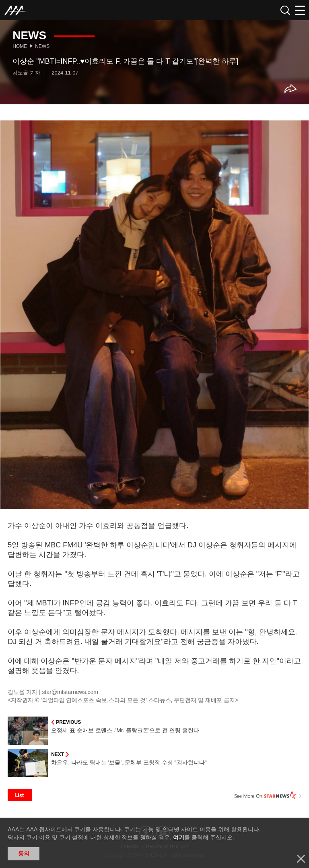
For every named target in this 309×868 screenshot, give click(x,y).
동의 (24, 853)
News (42, 46)
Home (20, 46)
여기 (179, 837)
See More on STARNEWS (268, 795)
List (20, 795)
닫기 (301, 859)
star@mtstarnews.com (70, 692)
